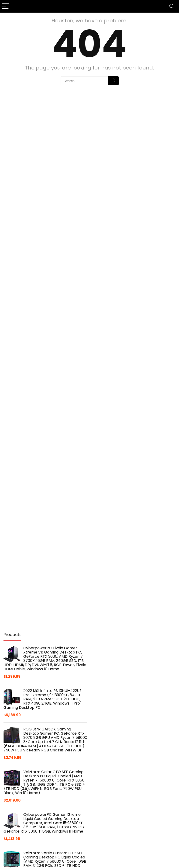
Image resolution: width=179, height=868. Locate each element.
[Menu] (6, 6)
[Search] (172, 6)
